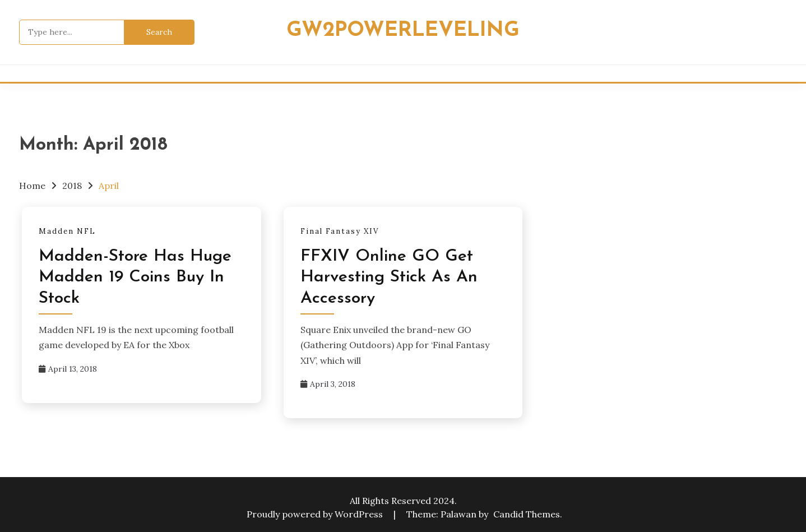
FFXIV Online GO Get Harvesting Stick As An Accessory (389, 277)
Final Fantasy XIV (340, 231)
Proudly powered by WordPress (316, 514)
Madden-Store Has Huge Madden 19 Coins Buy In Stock (135, 277)
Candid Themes (527, 514)
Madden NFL (67, 231)
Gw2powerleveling (403, 31)
